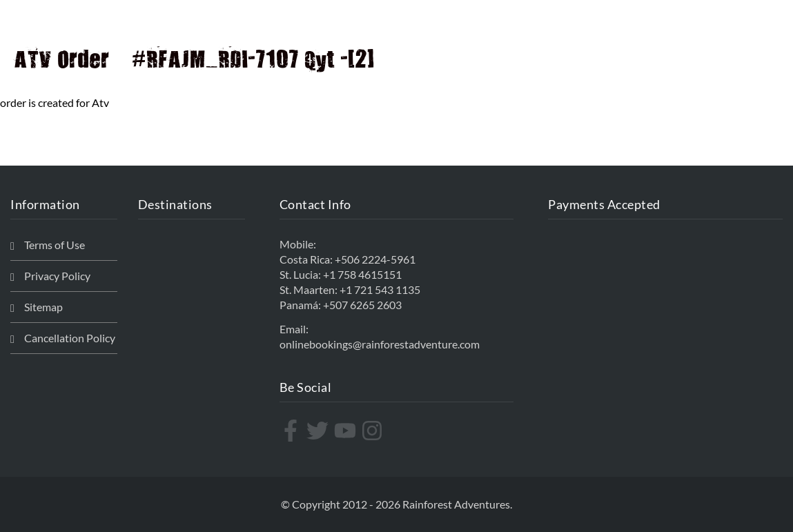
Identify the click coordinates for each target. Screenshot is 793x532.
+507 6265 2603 (362, 305)
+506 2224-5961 (375, 259)
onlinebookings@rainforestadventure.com (380, 344)
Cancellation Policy (70, 338)
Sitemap (43, 307)
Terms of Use (55, 245)
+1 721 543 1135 (380, 289)
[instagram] (374, 431)
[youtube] (347, 431)
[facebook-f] (292, 431)
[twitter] (319, 431)
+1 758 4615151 (362, 274)
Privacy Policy (57, 276)
